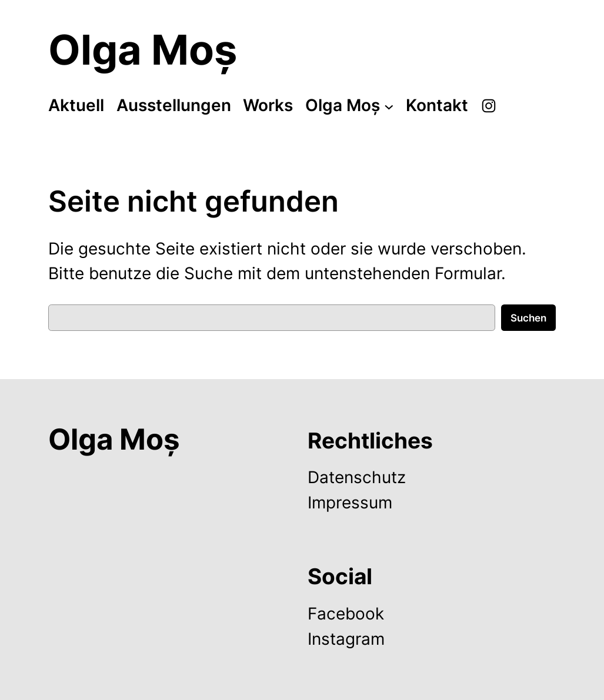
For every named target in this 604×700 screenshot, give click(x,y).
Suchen (528, 318)
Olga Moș (143, 50)
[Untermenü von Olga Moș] (389, 106)
